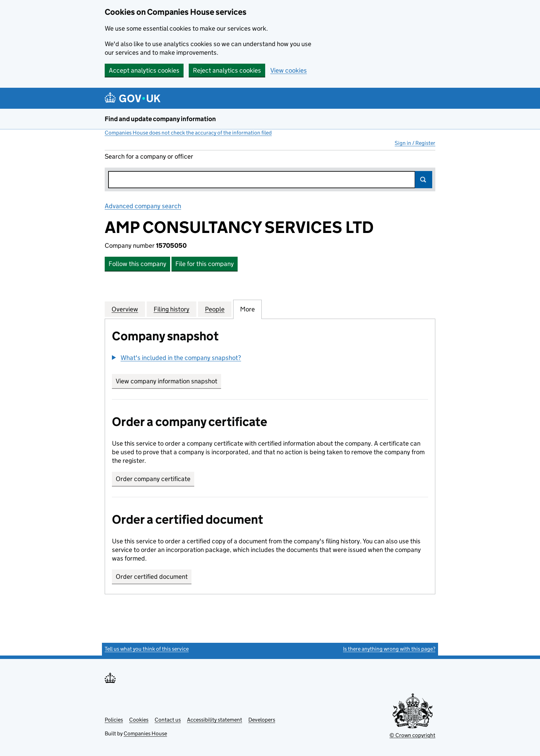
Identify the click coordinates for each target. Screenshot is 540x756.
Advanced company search (143, 206)
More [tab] (247, 309)
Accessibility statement (215, 720)
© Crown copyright (412, 735)
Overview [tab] (125, 309)
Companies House (145, 733)
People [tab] (215, 309)
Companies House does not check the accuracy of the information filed (188, 133)
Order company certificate (153, 479)
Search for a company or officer (149, 156)
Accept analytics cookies (144, 70)
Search (424, 180)
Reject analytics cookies (227, 70)
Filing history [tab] (172, 309)
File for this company (205, 264)
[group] (270, 359)
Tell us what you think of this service (147, 649)
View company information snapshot (168, 381)
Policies (114, 720)
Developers (262, 720)
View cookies (289, 70)
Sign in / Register (415, 143)
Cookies (139, 720)
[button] (176, 358)
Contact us (168, 720)
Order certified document (152, 577)
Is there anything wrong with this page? (389, 649)
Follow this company (137, 264)
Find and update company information (160, 119)
